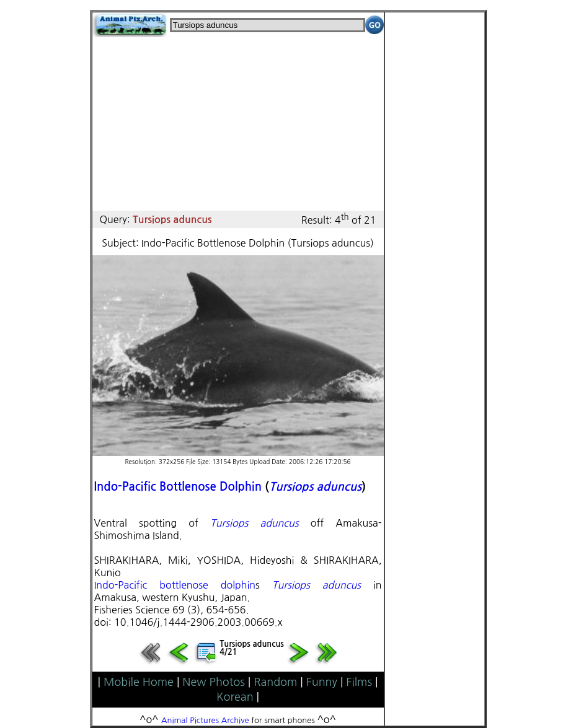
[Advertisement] (238, 124)
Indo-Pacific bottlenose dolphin (175, 585)
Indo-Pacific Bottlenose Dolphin (178, 487)
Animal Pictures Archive (205, 720)
